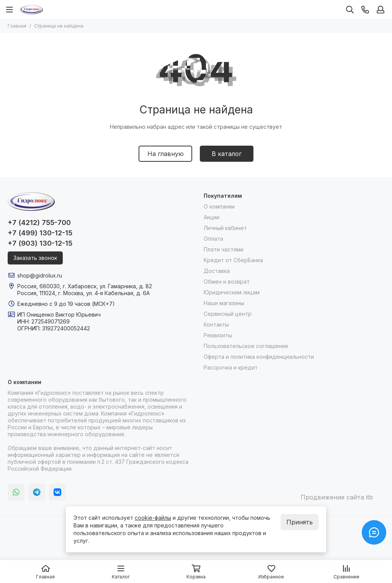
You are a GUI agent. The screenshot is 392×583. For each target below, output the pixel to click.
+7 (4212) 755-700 (39, 223)
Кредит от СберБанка (233, 260)
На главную (166, 154)
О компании (219, 206)
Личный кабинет (225, 228)
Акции (212, 217)
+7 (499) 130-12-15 (40, 233)
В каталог (227, 154)
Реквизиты (218, 335)
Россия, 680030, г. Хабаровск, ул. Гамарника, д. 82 (85, 286)
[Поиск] (350, 10)
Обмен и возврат (227, 282)
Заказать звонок (35, 258)
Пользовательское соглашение (246, 346)
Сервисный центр (228, 314)
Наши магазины (224, 303)
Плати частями (224, 249)
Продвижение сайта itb (337, 497)
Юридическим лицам (232, 292)
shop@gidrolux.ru (40, 275)
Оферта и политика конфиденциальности (259, 357)
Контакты (216, 324)
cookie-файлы (153, 518)
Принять (300, 522)
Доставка (217, 271)
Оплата (213, 239)
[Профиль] (381, 10)
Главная (17, 26)
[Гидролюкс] (31, 10)
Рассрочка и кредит (231, 367)
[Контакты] (365, 10)
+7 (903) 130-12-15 (40, 243)
